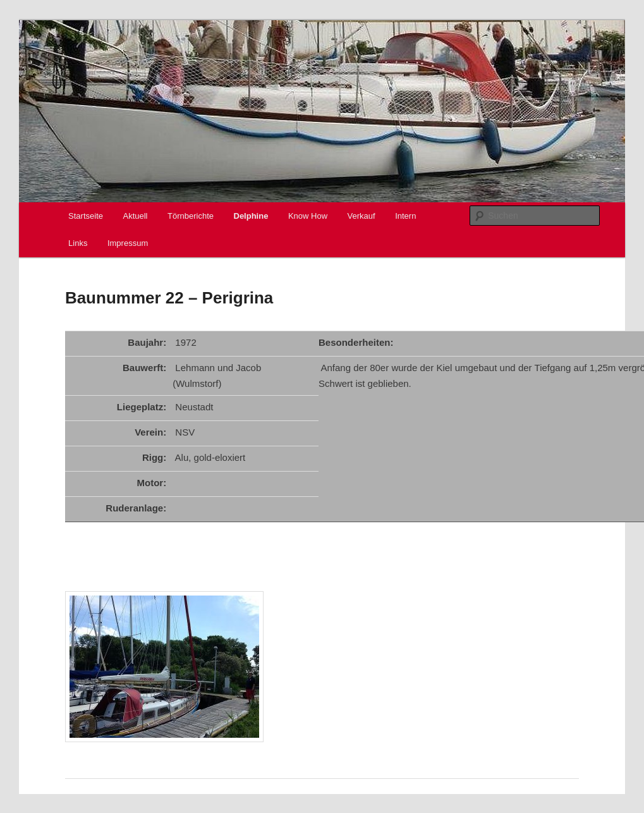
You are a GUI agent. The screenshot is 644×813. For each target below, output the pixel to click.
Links (78, 243)
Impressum (128, 243)
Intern (405, 216)
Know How (308, 216)
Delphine (251, 216)
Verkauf (361, 216)
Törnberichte (191, 216)
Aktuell (135, 216)
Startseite (86, 216)
